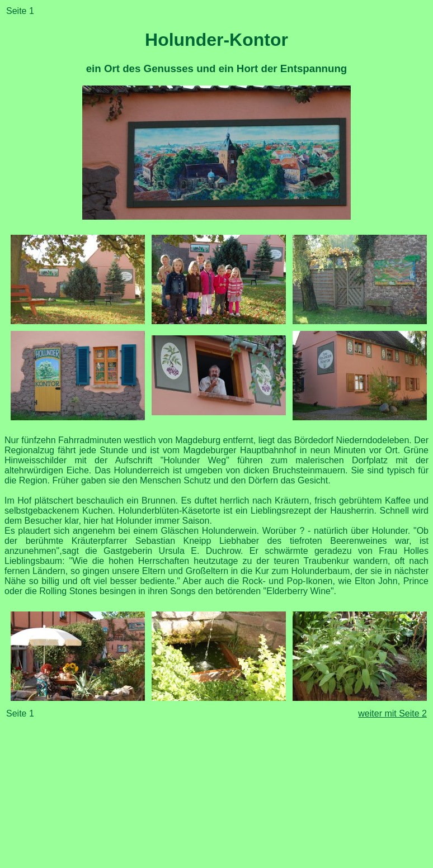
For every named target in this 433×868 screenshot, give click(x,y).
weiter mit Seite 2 (392, 713)
